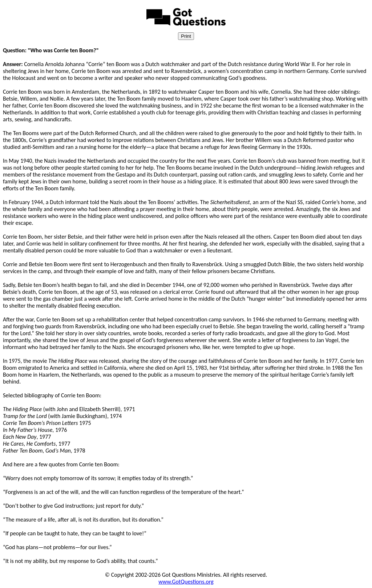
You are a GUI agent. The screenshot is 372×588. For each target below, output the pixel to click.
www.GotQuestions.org (186, 582)
